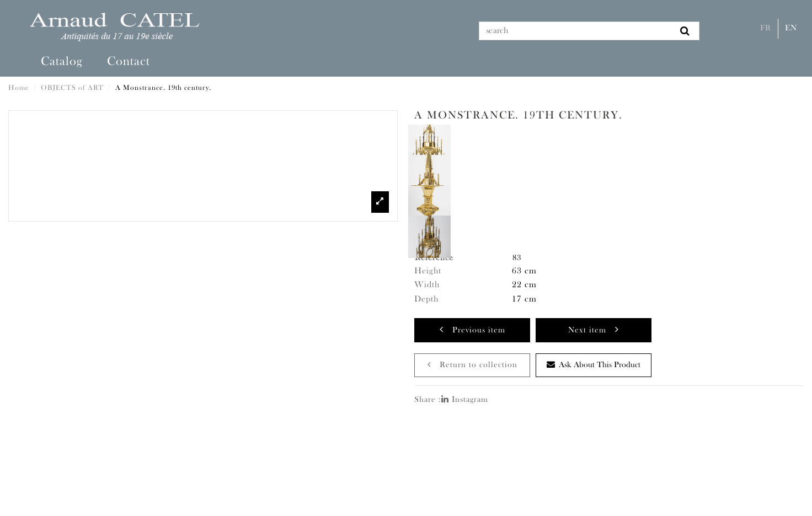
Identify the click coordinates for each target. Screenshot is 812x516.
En (791, 28)
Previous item (472, 329)
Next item (594, 329)
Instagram (465, 400)
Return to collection (472, 365)
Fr (766, 28)
